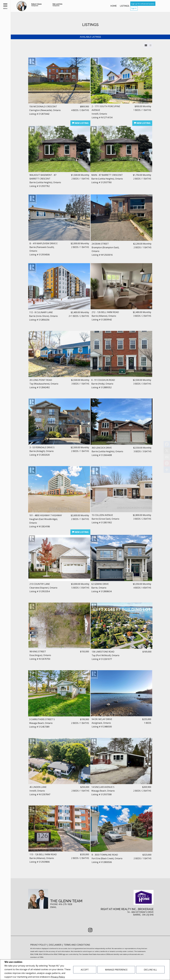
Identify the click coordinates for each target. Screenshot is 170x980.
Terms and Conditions (77, 945)
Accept (85, 970)
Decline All (150, 970)
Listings (125, 6)
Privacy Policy (58, 977)
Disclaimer (55, 945)
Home (114, 6)
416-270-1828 (65, 904)
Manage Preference (116, 970)
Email (53, 907)
